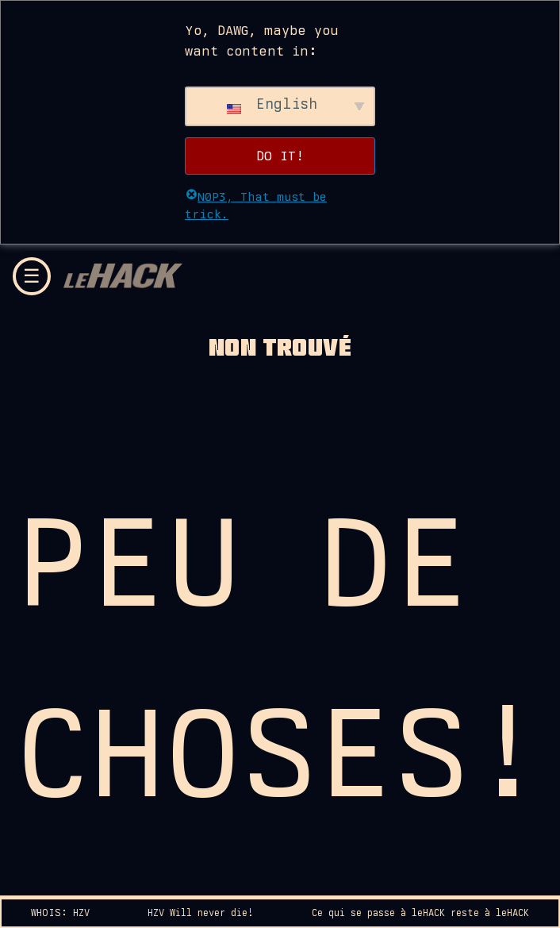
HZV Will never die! (201, 913)
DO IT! (280, 156)
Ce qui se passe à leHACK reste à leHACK (420, 913)
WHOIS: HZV (60, 913)
